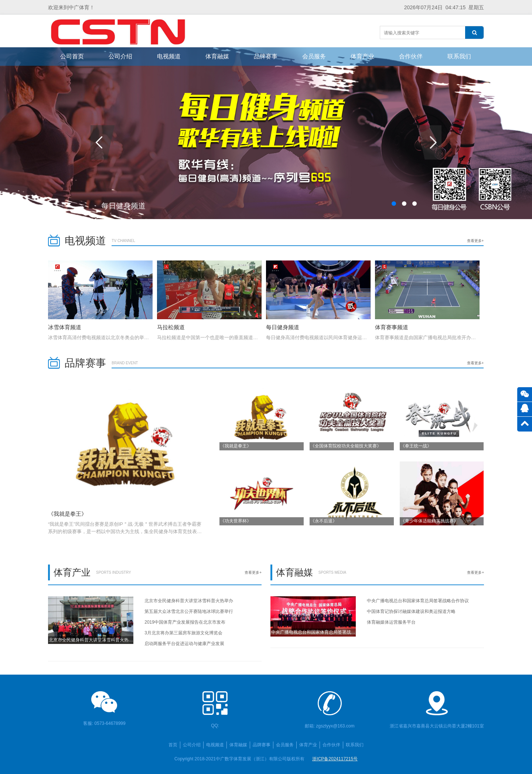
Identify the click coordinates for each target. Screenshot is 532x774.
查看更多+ (475, 241)
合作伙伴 (411, 56)
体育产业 (362, 56)
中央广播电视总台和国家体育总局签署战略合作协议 (418, 601)
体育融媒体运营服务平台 (391, 622)
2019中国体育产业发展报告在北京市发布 (185, 622)
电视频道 (169, 56)
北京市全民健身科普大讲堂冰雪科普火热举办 (189, 601)
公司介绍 (120, 56)
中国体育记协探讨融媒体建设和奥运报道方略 (411, 611)
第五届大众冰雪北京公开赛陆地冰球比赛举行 (189, 611)
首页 (173, 745)
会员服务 (314, 56)
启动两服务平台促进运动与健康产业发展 (184, 644)
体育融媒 (217, 56)
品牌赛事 (266, 56)
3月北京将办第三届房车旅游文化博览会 (183, 633)
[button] (394, 204)
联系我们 (459, 56)
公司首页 (72, 56)
